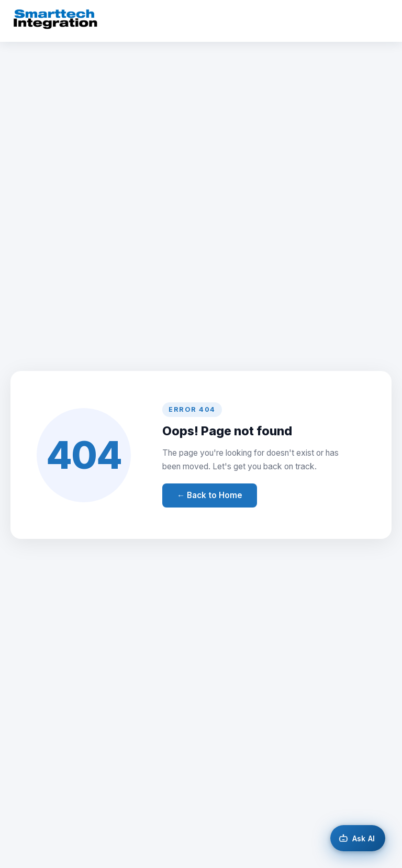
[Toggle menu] (379, 21)
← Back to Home (210, 495)
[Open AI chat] (358, 838)
